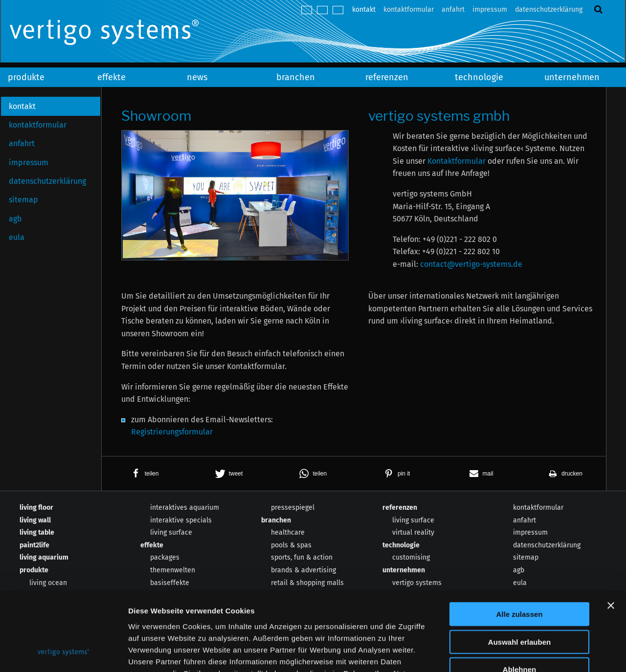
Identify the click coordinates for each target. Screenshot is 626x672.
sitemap (23, 200)
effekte (112, 77)
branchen (296, 77)
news (197, 77)
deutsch (307, 10)
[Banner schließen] (611, 534)
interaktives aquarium (185, 508)
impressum (490, 10)
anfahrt (453, 10)
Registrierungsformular (172, 432)
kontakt (364, 10)
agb (15, 219)
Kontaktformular (457, 161)
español (338, 10)
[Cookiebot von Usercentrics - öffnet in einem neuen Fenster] (63, 653)
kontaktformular (409, 10)
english (322, 10)
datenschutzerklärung (549, 10)
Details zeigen (520, 653)
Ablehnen (519, 598)
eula (17, 237)
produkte (26, 77)
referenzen (387, 77)
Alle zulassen (519, 543)
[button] (144, 474)
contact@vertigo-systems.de (471, 264)
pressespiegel (293, 508)
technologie (479, 77)
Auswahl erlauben (519, 571)
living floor (36, 508)
